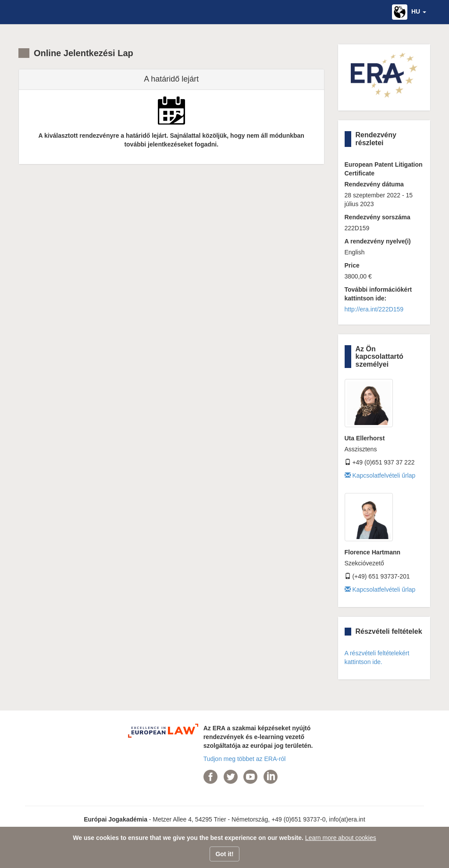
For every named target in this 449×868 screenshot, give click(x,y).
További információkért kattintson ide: (378, 294)
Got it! (224, 854)
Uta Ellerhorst (365, 438)
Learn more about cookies (341, 838)
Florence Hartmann (373, 552)
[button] (409, 12)
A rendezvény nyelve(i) (378, 241)
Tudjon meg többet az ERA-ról (245, 759)
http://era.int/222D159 (374, 309)
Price (352, 265)
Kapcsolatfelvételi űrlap (380, 475)
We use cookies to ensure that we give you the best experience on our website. (188, 838)
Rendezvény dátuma (374, 184)
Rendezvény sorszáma (378, 217)
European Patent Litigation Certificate (384, 169)
